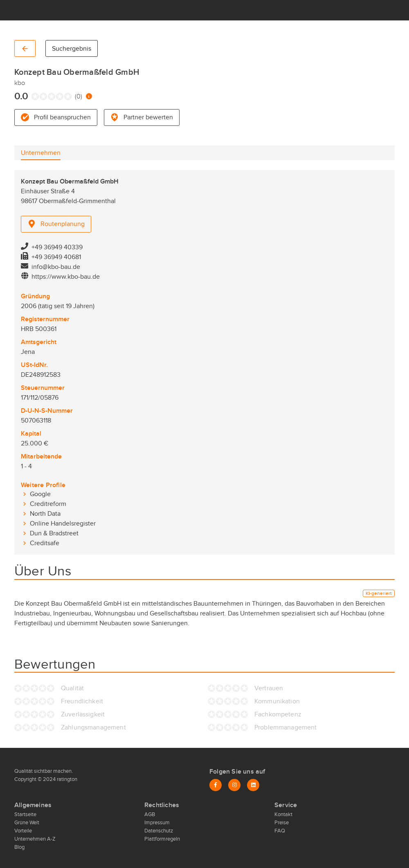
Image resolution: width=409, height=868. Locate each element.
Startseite (25, 814)
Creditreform (48, 504)
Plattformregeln (162, 839)
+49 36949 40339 (57, 247)
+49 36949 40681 (56, 257)
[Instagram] (234, 785)
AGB (150, 814)
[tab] (41, 153)
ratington (66, 779)
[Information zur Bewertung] (89, 96)
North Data (45, 514)
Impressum (157, 823)
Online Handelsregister (63, 523)
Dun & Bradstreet (54, 533)
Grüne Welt (27, 823)
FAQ (280, 831)
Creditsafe (45, 543)
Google (40, 494)
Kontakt (283, 814)
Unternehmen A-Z (35, 839)
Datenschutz (159, 831)
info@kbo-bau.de (56, 267)
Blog (19, 847)
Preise (282, 823)
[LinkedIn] (253, 785)
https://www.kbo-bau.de (66, 277)
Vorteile (23, 831)
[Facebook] (216, 785)
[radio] (33, 96)
